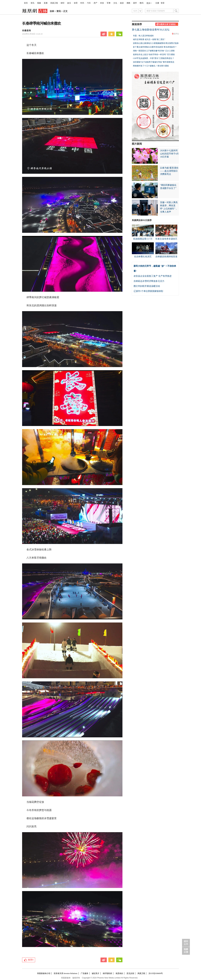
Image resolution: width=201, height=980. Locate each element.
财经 (63, 3)
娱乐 (69, 3)
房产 (95, 3)
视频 (39, 3)
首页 (26, 3)
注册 (157, 3)
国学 (135, 3)
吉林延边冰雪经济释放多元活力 (149, 281)
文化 (115, 3)
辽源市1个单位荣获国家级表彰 (148, 291)
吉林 (52, 11)
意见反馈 (130, 973)
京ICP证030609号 (156, 973)
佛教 (128, 3)
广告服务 (85, 973)
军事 (109, 3)
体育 (76, 3)
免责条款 (119, 973)
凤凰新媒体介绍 (44, 973)
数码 (142, 3)
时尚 (82, 3)
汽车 (89, 3)
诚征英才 (95, 973)
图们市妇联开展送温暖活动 (147, 286)
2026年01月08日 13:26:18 (32, 34)
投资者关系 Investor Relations (66, 973)
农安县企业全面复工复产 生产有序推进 (153, 276)
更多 (148, 3)
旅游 (122, 3)
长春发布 (26, 31)
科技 (102, 3)
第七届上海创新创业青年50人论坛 (151, 30)
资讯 (32, 3)
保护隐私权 (107, 973)
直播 (46, 3)
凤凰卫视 (54, 3)
